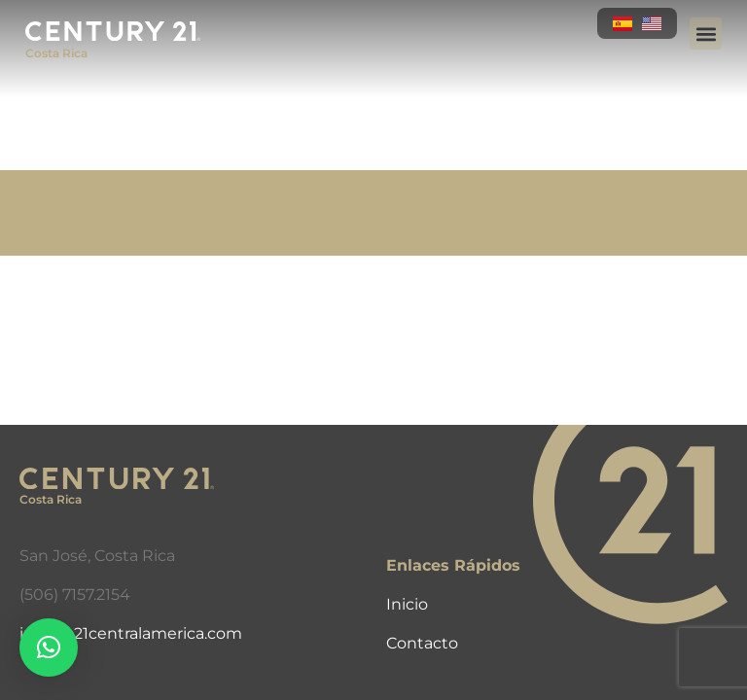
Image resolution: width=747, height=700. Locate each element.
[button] (706, 34)
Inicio (407, 604)
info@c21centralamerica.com (131, 633)
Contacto (422, 643)
